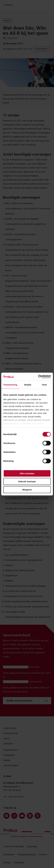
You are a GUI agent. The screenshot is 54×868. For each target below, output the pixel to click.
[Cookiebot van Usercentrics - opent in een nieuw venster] (38, 377)
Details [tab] (28, 385)
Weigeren (27, 490)
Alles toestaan (27, 473)
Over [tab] (44, 385)
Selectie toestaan (27, 481)
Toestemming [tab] (10, 385)
